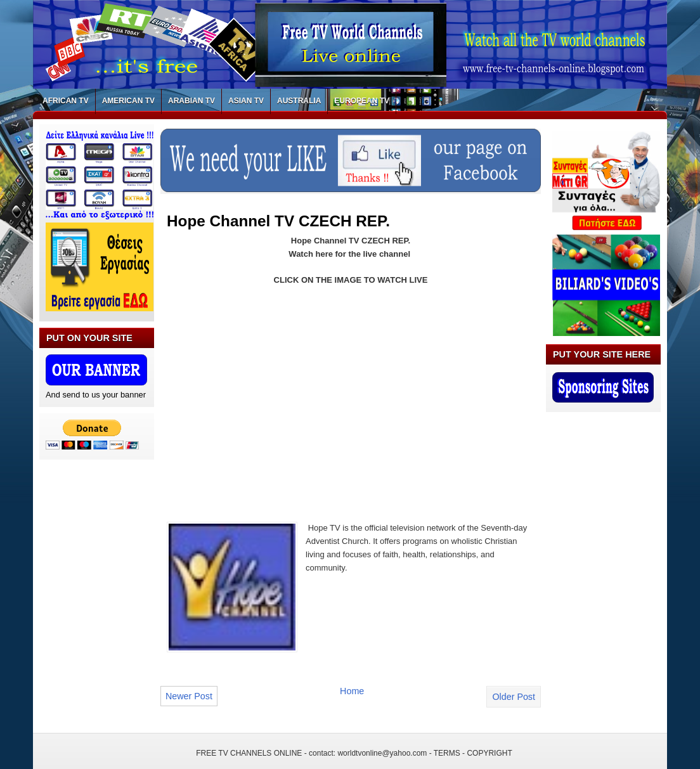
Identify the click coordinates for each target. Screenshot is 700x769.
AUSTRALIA (299, 101)
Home (352, 691)
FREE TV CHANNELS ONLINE (249, 753)
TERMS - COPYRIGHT (473, 753)
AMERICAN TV (128, 101)
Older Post (514, 697)
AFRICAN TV (66, 101)
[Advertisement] (273, 389)
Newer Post (189, 696)
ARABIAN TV (191, 101)
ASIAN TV (246, 101)
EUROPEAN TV (362, 101)
